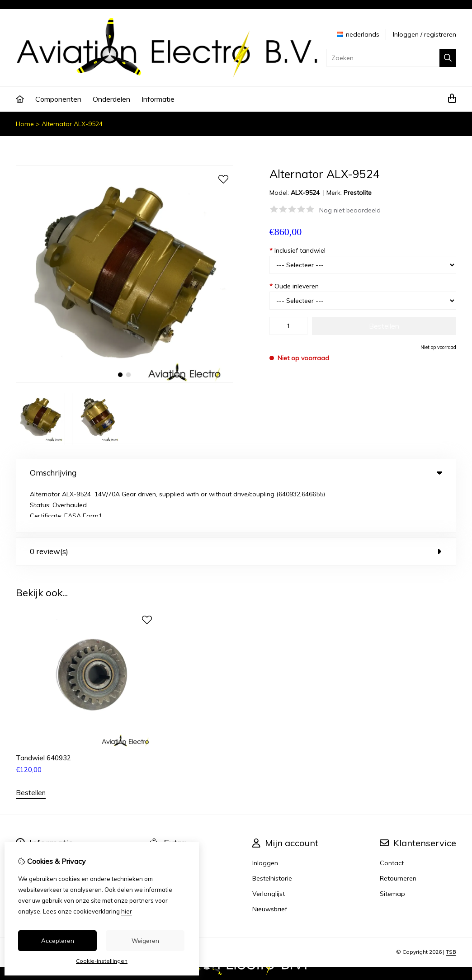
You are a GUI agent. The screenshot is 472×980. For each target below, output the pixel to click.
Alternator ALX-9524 (72, 124)
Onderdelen (111, 99)
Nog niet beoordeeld (350, 210)
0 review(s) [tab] (236, 505)
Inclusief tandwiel (297, 250)
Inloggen (406, 34)
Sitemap (392, 847)
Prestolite (358, 193)
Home (25, 124)
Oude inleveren (294, 286)
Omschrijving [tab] (236, 473)
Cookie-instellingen (102, 961)
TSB (451, 906)
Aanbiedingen (171, 832)
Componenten (58, 99)
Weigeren (145, 941)
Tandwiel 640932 (43, 711)
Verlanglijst (269, 847)
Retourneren (398, 832)
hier (127, 911)
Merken (161, 816)
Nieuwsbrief (270, 862)
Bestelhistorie (272, 832)
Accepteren (58, 941)
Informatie (158, 99)
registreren (440, 34)
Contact (392, 816)
